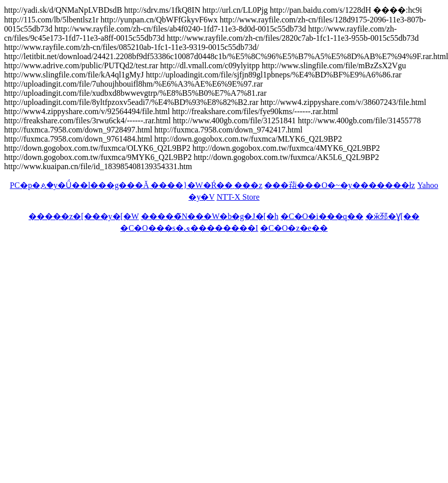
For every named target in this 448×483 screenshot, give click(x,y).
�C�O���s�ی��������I (189, 228)
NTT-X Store (238, 197)
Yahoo (428, 185)
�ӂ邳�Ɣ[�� (393, 216)
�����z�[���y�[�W (84, 216)
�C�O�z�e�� (294, 228)
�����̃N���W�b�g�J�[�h (210, 216)
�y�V (201, 197)
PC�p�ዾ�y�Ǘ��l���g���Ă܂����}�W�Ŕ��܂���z (136, 185)
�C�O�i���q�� (322, 216)
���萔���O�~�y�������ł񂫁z (340, 185)
